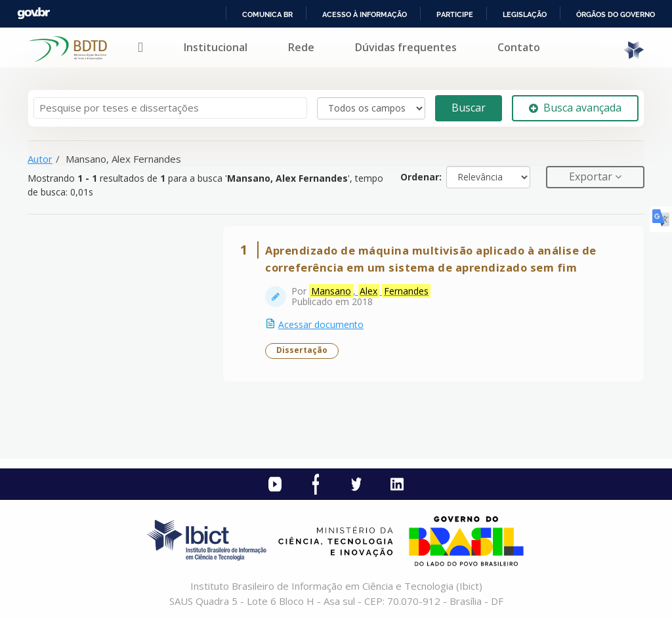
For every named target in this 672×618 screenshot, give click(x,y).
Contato (519, 47)
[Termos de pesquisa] (170, 108)
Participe (455, 14)
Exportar (592, 176)
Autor (40, 159)
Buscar (469, 108)
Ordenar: (421, 177)
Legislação (525, 14)
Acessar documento (321, 324)
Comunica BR (267, 14)
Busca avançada (575, 108)
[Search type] (371, 108)
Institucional (216, 47)
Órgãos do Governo (616, 14)
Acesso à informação (365, 14)
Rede (301, 47)
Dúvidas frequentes (406, 47)
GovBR (33, 13)
